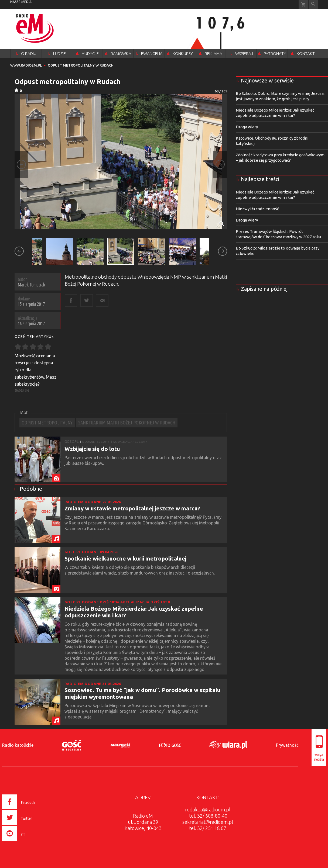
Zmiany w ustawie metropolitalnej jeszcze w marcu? (132, 508)
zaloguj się (22, 390)
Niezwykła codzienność (257, 209)
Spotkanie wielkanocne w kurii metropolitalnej (125, 558)
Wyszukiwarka (313, 4)
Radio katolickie (18, 745)
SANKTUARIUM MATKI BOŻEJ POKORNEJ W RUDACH (127, 423)
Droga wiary (247, 127)
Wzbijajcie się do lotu (92, 449)
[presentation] (30, 842)
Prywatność (287, 745)
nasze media (21, 2)
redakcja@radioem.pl (208, 810)
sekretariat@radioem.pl (208, 822)
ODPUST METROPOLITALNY (47, 423)
